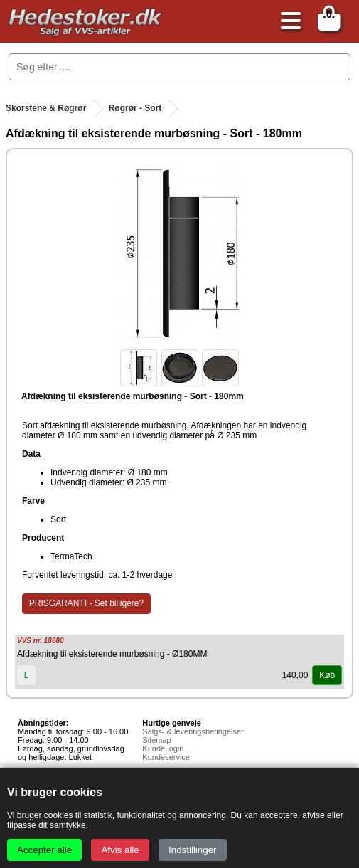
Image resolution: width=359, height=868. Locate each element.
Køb (327, 675)
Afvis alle (120, 850)
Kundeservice (166, 757)
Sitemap (156, 740)
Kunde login (163, 748)
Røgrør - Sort (135, 108)
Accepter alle (44, 850)
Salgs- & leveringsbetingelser (193, 731)
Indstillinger (192, 850)
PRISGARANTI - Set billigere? (86, 603)
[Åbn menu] (287, 22)
